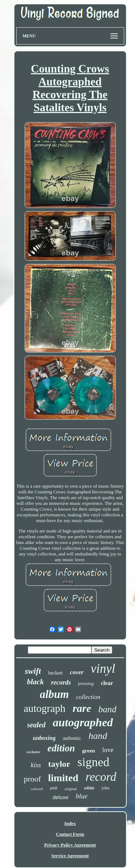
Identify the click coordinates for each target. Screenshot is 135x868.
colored (37, 789)
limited (63, 778)
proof (32, 779)
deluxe (60, 797)
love (108, 750)
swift (33, 671)
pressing (86, 683)
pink (54, 788)
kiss (36, 765)
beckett (55, 673)
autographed (83, 722)
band (107, 709)
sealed (36, 725)
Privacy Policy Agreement (70, 845)
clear (107, 683)
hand (98, 736)
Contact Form (70, 834)
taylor (59, 764)
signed (93, 762)
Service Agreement (70, 856)
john (105, 788)
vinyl (103, 669)
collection (88, 697)
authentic (72, 738)
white (89, 788)
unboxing (44, 738)
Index (70, 823)
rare (82, 708)
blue (82, 796)
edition (61, 748)
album (55, 694)
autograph (45, 708)
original (71, 789)
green (89, 751)
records (61, 682)
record (101, 777)
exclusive (33, 752)
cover (77, 672)
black (35, 682)
